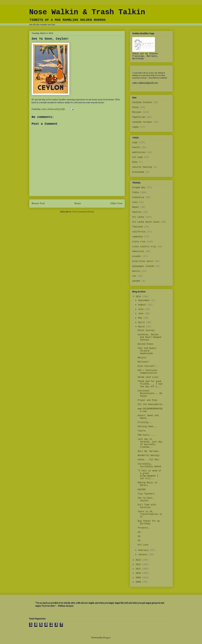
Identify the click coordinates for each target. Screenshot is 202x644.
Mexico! (142, 358)
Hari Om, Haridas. (149, 451)
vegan (136, 127)
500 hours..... (147, 435)
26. (140, 532)
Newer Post (38, 204)
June (141, 314)
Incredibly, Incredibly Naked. (150, 465)
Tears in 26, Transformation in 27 (150, 514)
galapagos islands (143, 266)
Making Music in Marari (147, 484)
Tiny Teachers (146, 494)
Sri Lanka (138, 217)
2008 (139, 582)
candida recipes (142, 122)
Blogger (107, 638)
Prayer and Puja (147, 400)
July (141, 309)
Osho (135, 162)
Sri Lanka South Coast (146, 222)
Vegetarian (139, 117)
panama (136, 281)
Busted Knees (146, 344)
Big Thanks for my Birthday (149, 522)
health (136, 147)
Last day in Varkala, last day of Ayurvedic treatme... (150, 443)
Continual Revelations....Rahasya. (150, 393)
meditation (139, 152)
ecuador (137, 256)
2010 (139, 573)
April (142, 322)
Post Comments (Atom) (83, 212)
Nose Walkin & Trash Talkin (87, 12)
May (141, 318)
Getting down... (147, 426)
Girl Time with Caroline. (147, 506)
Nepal (136, 207)
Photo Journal (146, 330)
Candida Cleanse (142, 102)
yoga (135, 142)
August (143, 305)
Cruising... (145, 422)
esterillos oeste (143, 261)
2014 (139, 297)
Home (78, 204)
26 (139, 536)
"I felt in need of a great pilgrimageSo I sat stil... (149, 475)
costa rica (139, 242)
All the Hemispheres (150, 404)
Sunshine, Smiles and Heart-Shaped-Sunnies (150, 337)
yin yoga (137, 157)
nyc (134, 276)
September (145, 300)
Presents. (144, 528)
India (136, 192)
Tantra (142, 431)
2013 (139, 560)
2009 (139, 578)
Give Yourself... (148, 366)
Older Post (116, 204)
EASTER (142, 490)
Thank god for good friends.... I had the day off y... (150, 384)
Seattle (137, 212)
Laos (135, 202)
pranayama (138, 172)
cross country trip (144, 247)
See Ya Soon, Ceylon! (146, 499)
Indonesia (138, 197)
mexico (136, 271)
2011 (139, 569)
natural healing (142, 167)
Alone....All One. (149, 460)
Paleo (136, 107)
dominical (138, 251)
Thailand (137, 227)
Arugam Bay (139, 187)
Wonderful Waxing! (149, 455)
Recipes (137, 112)
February (144, 550)
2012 (139, 564)
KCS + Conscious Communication (147, 372)
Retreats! (144, 362)
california (139, 232)
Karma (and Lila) (148, 377)
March (142, 327)
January (143, 555)
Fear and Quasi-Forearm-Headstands (147, 351)
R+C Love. (144, 545)
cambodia (137, 237)
